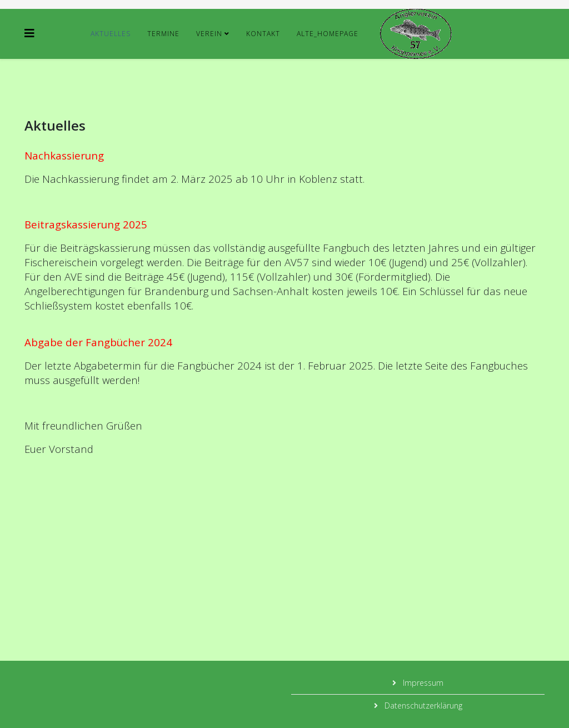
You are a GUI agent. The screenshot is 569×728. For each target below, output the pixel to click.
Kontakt (263, 34)
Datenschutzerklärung (422, 705)
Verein (209, 34)
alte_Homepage (328, 34)
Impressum (422, 683)
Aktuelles (111, 34)
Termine (163, 34)
